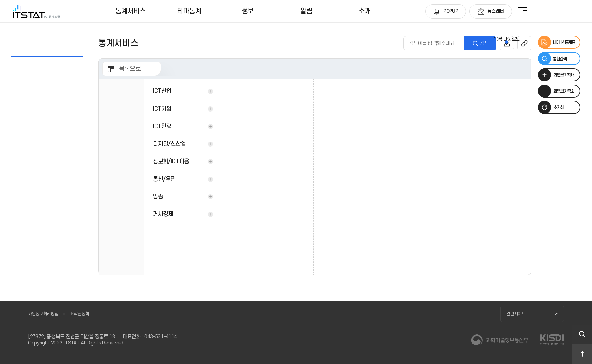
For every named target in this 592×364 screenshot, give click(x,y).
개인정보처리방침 (43, 314)
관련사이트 (516, 314)
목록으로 (130, 69)
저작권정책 (79, 314)
